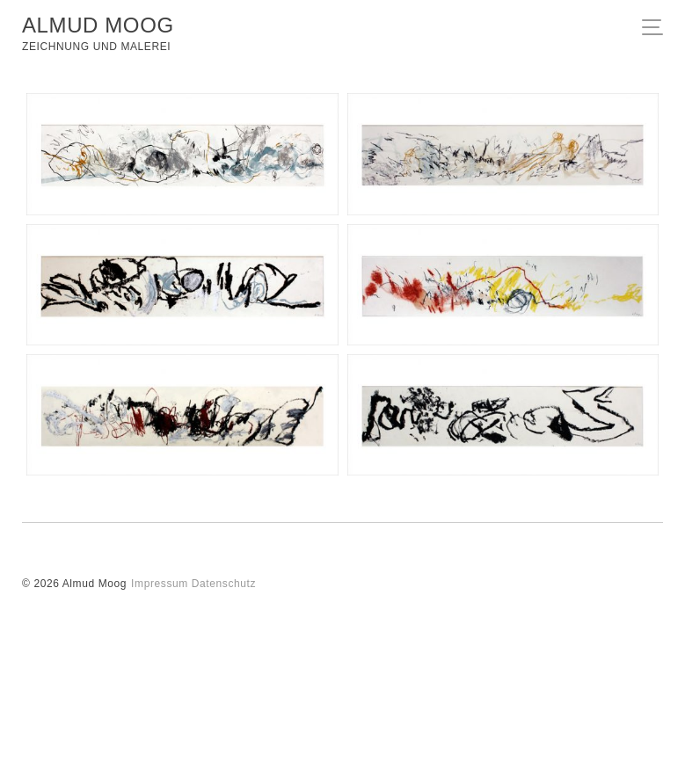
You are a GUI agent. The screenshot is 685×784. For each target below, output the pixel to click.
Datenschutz (224, 584)
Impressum (160, 584)
